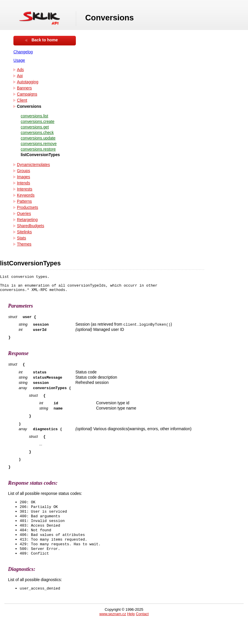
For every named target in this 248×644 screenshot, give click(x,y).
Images (23, 177)
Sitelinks (24, 232)
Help (131, 636)
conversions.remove (39, 144)
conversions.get (35, 127)
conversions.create (37, 122)
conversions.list (34, 116)
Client (22, 100)
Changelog (23, 52)
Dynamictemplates (33, 165)
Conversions (29, 106)
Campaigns (27, 94)
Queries (24, 214)
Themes (24, 244)
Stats (21, 238)
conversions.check (37, 133)
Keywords (26, 195)
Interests (25, 189)
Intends (23, 183)
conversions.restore (38, 149)
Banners (24, 88)
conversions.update (38, 138)
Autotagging (28, 82)
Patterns (24, 201)
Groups (23, 171)
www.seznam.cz (113, 636)
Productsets (28, 208)
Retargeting (27, 220)
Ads (20, 70)
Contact (142, 636)
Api (20, 76)
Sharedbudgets (30, 226)
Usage (19, 60)
